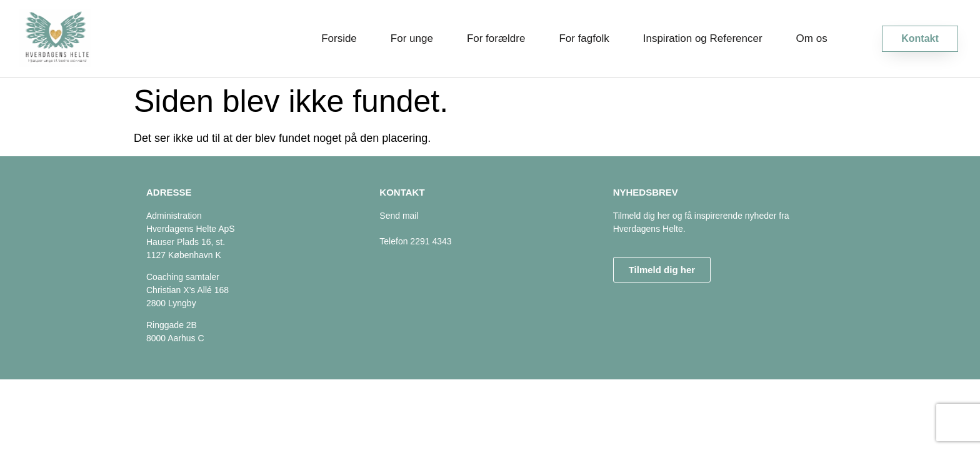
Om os (812, 38)
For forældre (496, 38)
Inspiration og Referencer (703, 38)
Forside (339, 38)
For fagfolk (584, 38)
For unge (412, 38)
